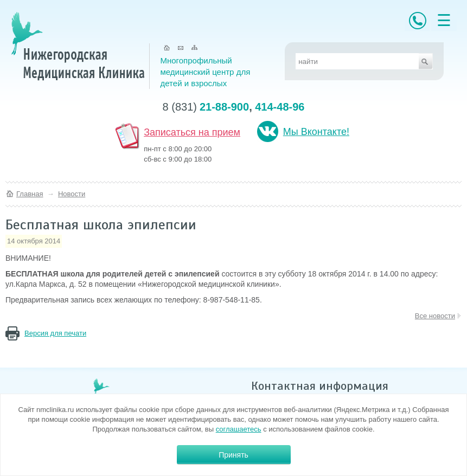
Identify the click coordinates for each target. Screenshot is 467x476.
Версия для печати (55, 333)
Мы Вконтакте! (316, 132)
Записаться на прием (192, 132)
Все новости (435, 316)
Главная (30, 194)
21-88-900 (224, 107)
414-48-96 (280, 107)
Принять (233, 455)
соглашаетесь (239, 429)
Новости (72, 194)
